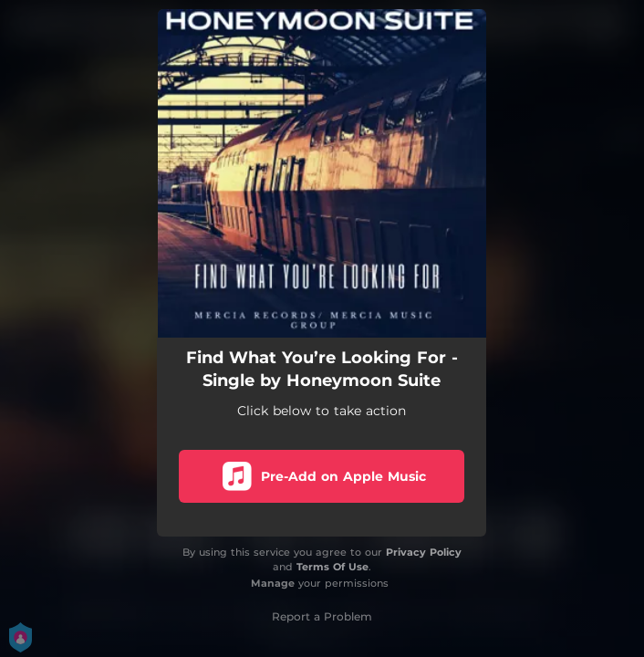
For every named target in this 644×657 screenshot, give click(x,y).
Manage (273, 583)
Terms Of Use (332, 567)
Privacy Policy (424, 552)
